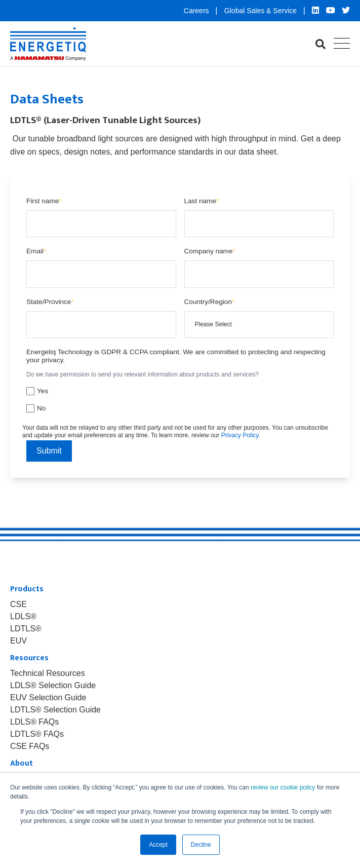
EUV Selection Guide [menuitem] (48, 698)
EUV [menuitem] (18, 641)
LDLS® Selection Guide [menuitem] (53, 686)
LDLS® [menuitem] (23, 617)
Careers (197, 11)
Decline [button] (201, 845)
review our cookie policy (283, 787)
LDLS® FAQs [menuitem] (34, 722)
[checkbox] (180, 398)
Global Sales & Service (262, 11)
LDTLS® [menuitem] (26, 629)
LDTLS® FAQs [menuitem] (37, 734)
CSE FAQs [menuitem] (30, 746)
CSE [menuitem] (18, 605)
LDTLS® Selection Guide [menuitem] (55, 710)
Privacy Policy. (241, 435)
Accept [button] (158, 845)
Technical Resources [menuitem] (48, 673)
